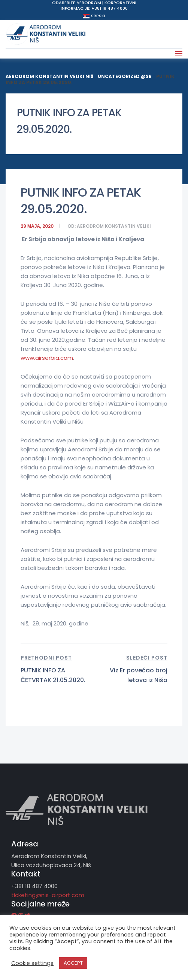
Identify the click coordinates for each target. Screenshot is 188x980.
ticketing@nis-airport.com (48, 895)
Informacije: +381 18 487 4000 (94, 8)
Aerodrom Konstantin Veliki (114, 226)
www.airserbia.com (47, 358)
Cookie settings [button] (32, 963)
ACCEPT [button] (73, 963)
